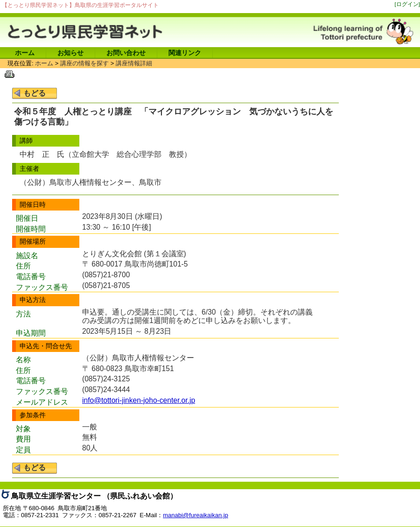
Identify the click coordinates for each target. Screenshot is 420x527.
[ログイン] (408, 4)
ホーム (25, 53)
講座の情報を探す (84, 63)
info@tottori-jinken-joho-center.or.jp (139, 400)
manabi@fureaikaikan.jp (196, 515)
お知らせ (70, 53)
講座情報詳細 (134, 63)
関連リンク (185, 53)
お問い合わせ (126, 53)
